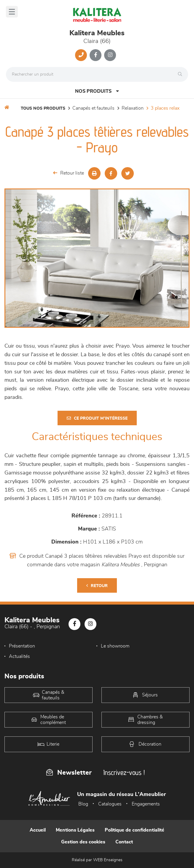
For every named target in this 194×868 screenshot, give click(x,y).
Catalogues (110, 804)
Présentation (22, 646)
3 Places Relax (165, 108)
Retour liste (69, 173)
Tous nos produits (43, 108)
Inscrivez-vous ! (124, 772)
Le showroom (115, 646)
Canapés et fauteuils (93, 108)
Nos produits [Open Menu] (97, 91)
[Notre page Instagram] (110, 55)
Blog (83, 804)
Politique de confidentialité (135, 830)
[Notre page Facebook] (96, 55)
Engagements (146, 804)
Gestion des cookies (83, 842)
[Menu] (12, 12)
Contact (124, 842)
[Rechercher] (182, 74)
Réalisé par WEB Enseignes (97, 860)
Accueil (38, 830)
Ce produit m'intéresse (97, 418)
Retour (97, 586)
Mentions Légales (75, 830)
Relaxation (133, 108)
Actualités (19, 656)
